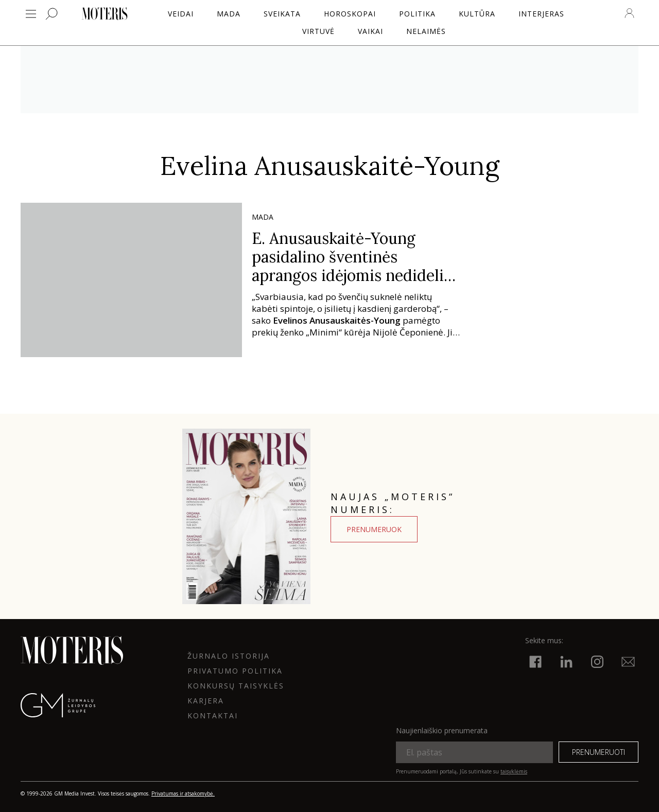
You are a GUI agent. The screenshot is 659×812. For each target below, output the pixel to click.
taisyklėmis (514, 771)
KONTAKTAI (213, 716)
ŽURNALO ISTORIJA (229, 656)
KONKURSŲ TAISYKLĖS (236, 686)
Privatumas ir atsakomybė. (183, 793)
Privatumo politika (235, 671)
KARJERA (206, 701)
